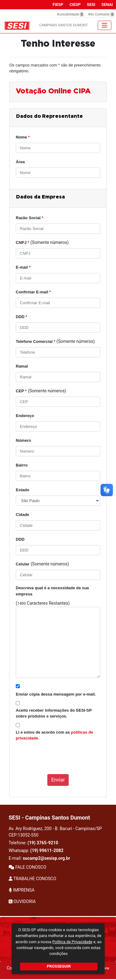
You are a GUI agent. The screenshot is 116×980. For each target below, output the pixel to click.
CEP (21, 391)
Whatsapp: (36, 850)
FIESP (58, 4)
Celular (23, 564)
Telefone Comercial (36, 341)
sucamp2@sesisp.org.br (46, 858)
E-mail (23, 267)
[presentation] (63, 761)
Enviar (58, 780)
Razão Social (30, 218)
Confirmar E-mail (33, 292)
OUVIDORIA (22, 901)
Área (20, 162)
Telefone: (33, 843)
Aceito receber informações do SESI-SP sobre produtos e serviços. (54, 713)
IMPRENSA (21, 890)
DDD (21, 317)
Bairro (22, 465)
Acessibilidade (70, 14)
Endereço (25, 416)
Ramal (22, 366)
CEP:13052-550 (24, 835)
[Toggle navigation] (105, 25)
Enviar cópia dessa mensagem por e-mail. (56, 694)
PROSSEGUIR (59, 966)
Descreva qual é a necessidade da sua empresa (52, 591)
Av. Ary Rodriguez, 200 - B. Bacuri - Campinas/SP (55, 832)
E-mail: (39, 858)
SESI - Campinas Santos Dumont (49, 818)
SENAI (107, 4)
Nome (23, 137)
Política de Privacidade (72, 942)
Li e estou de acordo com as (54, 735)
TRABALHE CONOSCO (32, 879)
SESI (91, 4)
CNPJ (22, 243)
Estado (22, 490)
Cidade (22, 515)
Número (23, 440)
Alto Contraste (101, 14)
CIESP (75, 4)
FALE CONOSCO (28, 867)
